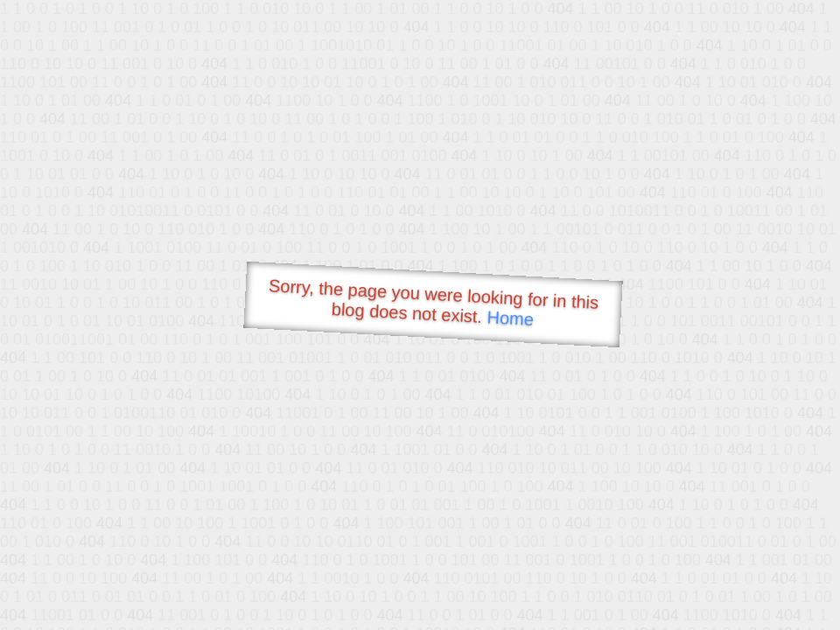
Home (510, 318)
